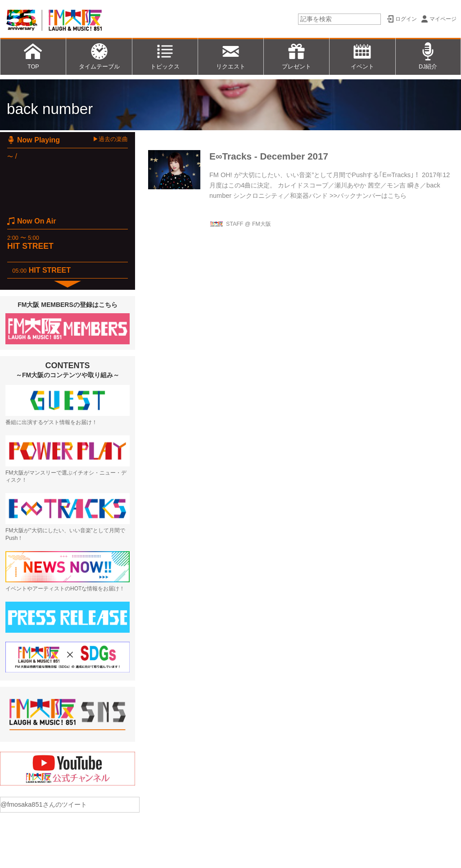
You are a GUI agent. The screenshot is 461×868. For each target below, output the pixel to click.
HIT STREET (30, 246)
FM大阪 (262, 224)
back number (50, 109)
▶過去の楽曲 (110, 139)
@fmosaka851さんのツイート (44, 804)
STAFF (235, 224)
